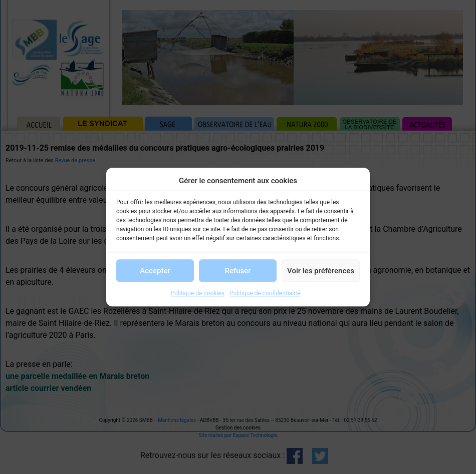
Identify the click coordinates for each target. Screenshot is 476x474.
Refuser (237, 271)
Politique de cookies (198, 293)
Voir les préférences (321, 271)
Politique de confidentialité (265, 293)
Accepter (155, 271)
